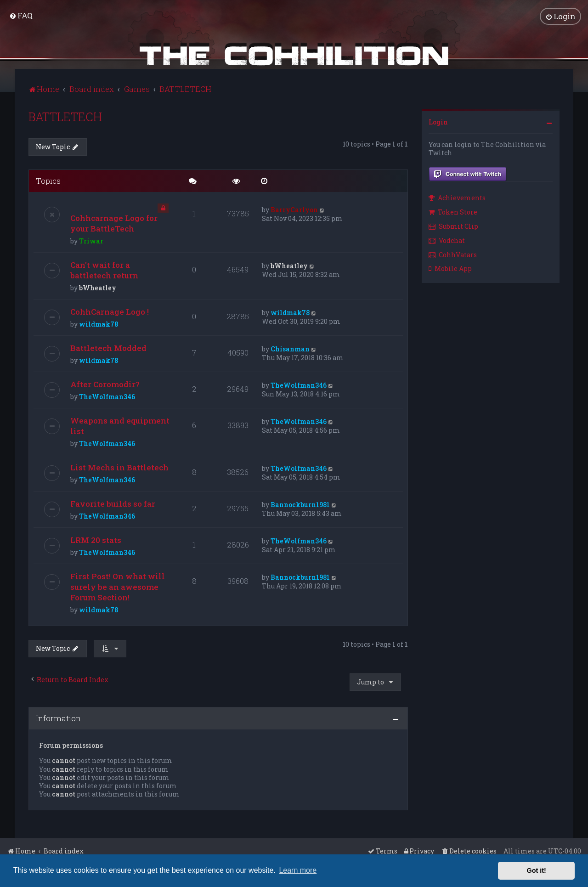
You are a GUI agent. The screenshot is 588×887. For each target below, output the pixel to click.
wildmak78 (99, 324)
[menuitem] (21, 15)
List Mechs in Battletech (119, 467)
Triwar (91, 240)
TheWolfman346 (107, 396)
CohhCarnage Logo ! (110, 311)
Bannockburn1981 (300, 504)
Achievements (457, 197)
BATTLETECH (65, 116)
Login (438, 121)
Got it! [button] (537, 870)
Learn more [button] (298, 870)
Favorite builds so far (113, 503)
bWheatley (98, 287)
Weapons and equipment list (120, 425)
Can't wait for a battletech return (104, 270)
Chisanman (290, 348)
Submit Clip (453, 225)
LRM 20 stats (96, 540)
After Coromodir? (105, 384)
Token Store (453, 212)
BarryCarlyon (294, 209)
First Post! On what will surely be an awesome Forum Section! (118, 586)
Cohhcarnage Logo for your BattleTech (114, 223)
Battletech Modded (108, 347)
